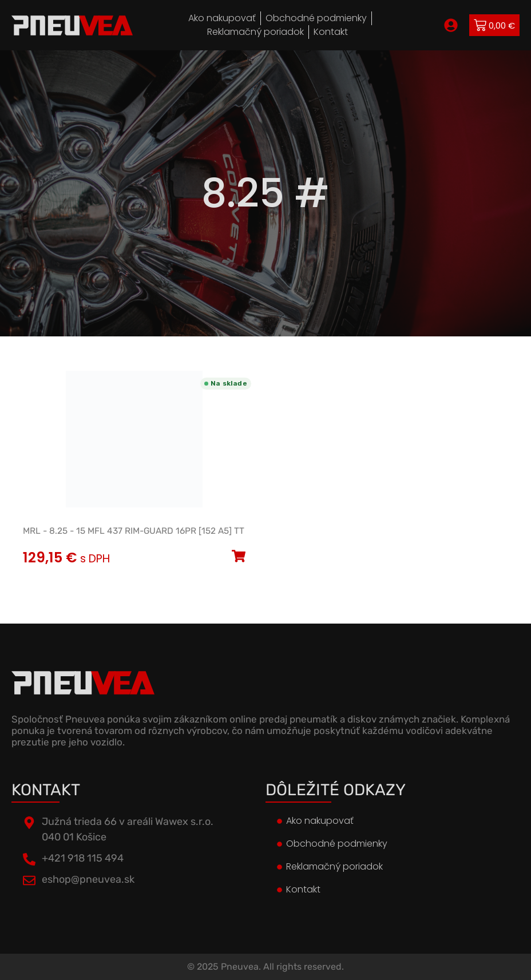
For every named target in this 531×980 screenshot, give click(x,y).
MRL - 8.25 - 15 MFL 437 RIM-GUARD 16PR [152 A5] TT (134, 531)
